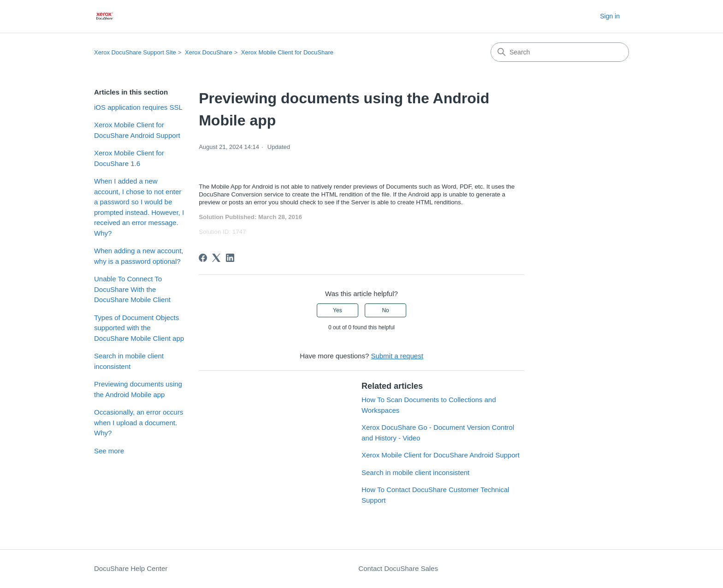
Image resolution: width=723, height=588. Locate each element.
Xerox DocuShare (209, 52)
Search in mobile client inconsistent (129, 361)
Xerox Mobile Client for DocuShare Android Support (137, 130)
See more (109, 451)
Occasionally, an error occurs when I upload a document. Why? (139, 422)
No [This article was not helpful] (385, 310)
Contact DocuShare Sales (398, 568)
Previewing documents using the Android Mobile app (138, 389)
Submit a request (397, 356)
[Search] (560, 52)
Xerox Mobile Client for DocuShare (287, 52)
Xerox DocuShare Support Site (135, 52)
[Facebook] (203, 258)
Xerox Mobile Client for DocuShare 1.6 (129, 158)
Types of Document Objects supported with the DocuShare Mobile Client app (139, 328)
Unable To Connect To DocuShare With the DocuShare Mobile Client (132, 289)
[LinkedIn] (230, 258)
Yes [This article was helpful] (338, 310)
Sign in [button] (610, 16)
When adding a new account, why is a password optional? (139, 256)
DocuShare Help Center (131, 568)
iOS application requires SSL (138, 107)
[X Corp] (216, 258)
